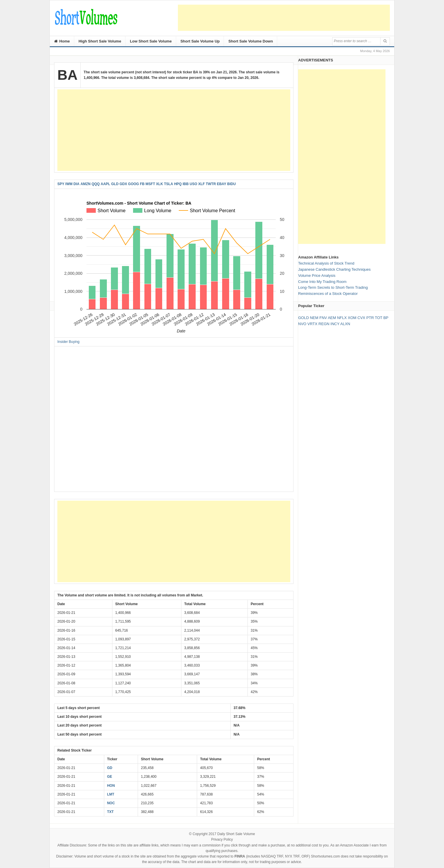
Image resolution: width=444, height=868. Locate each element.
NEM (314, 318)
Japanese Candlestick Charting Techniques (334, 269)
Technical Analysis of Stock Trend (326, 263)
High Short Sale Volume (100, 41)
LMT (111, 794)
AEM (332, 318)
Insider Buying (68, 342)
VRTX (312, 324)
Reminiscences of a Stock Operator (328, 294)
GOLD (304, 318)
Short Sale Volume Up (200, 41)
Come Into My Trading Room (322, 282)
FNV (323, 318)
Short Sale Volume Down (251, 41)
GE (110, 777)
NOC (111, 803)
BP (386, 318)
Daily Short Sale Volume (236, 834)
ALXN (345, 324)
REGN (324, 324)
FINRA (240, 856)
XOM (352, 318)
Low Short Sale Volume (151, 41)
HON (111, 786)
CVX (361, 318)
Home (62, 41)
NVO (302, 324)
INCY (335, 324)
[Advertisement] (284, 18)
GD (110, 768)
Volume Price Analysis (317, 276)
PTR (370, 318)
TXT (110, 812)
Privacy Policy (222, 839)
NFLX (342, 318)
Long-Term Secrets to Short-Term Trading (333, 287)
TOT (379, 318)
